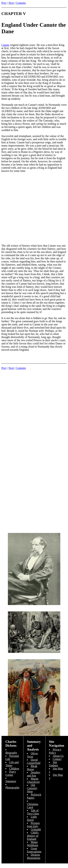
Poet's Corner (11, 773)
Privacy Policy (55, 751)
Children (14, 769)
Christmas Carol (33, 806)
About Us (58, 756)
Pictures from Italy (33, 825)
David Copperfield (34, 761)
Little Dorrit (32, 818)
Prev (4, 3)
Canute (5, 45)
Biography (11, 753)
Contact (57, 759)
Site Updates (53, 764)
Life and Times (12, 764)
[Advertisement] (33, 208)
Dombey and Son (34, 774)
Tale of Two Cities (33, 812)
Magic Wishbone (33, 844)
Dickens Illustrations (34, 856)
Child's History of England (33, 836)
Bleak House (32, 768)
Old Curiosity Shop (32, 788)
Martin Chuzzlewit (33, 780)
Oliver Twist (32, 755)
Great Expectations (34, 850)
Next (11, 3)
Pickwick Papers (34, 796)
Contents (21, 3)
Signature (11, 781)
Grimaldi (36, 829)
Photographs (12, 788)
